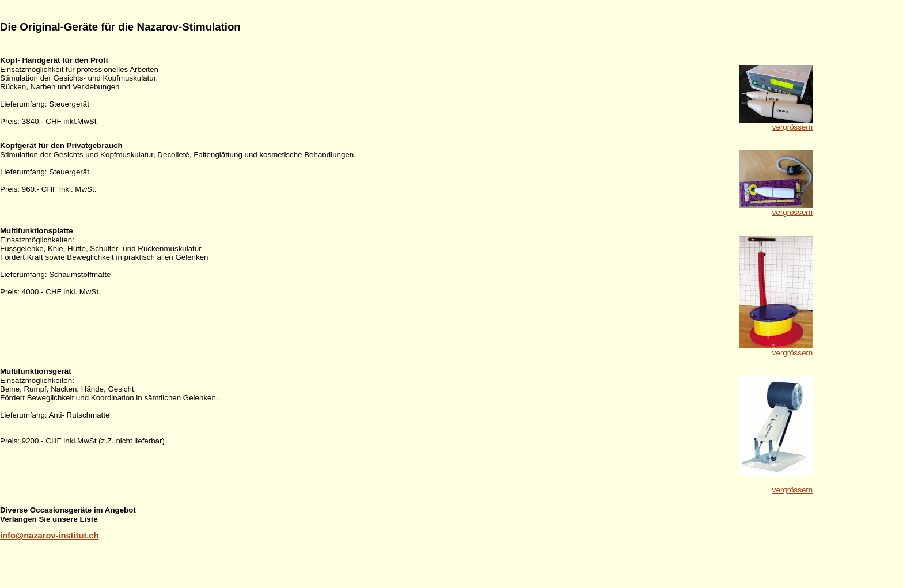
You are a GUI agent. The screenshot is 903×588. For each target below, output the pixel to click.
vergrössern (792, 127)
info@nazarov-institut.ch (49, 536)
